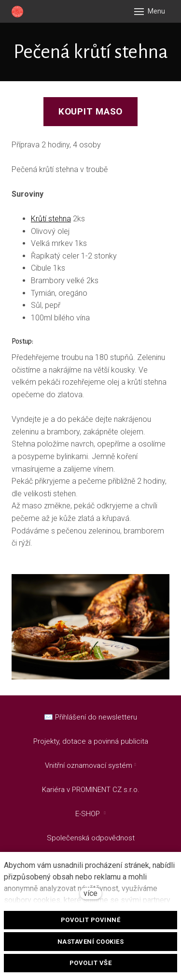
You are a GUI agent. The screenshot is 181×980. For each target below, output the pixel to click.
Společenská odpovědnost (91, 838)
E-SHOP (89, 814)
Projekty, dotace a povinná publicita (91, 741)
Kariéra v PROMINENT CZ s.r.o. (91, 790)
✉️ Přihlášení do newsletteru (90, 717)
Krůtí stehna (51, 219)
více (90, 893)
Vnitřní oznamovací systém (89, 765)
